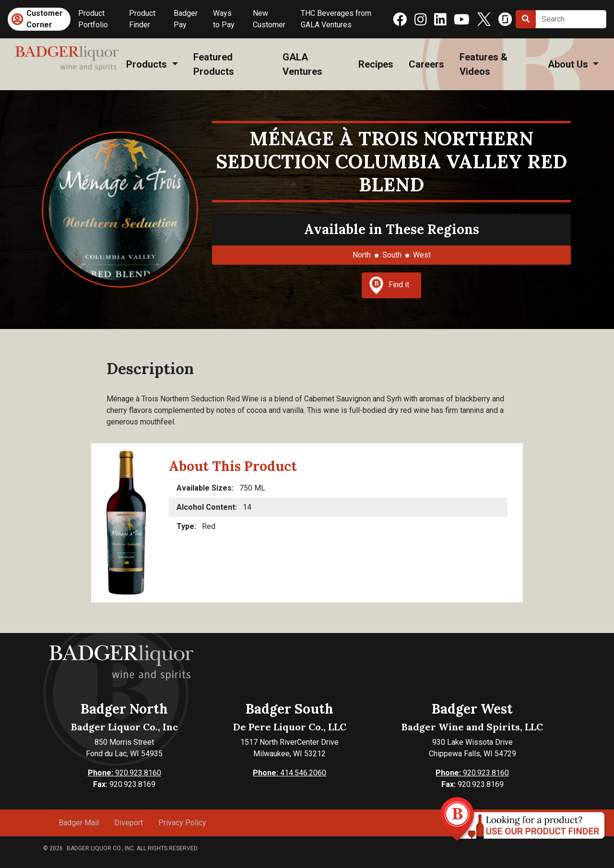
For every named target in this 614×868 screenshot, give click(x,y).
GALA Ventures (302, 64)
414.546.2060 (289, 773)
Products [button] (148, 64)
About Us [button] (569, 64)
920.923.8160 (124, 773)
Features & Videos (484, 64)
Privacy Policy (182, 823)
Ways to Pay (224, 19)
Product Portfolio (93, 19)
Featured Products (214, 64)
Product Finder (142, 19)
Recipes (376, 64)
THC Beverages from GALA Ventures (336, 19)
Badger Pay (186, 19)
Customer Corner (45, 19)
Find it (389, 285)
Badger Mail (79, 823)
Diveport (129, 823)
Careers (426, 64)
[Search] (571, 19)
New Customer (269, 19)
